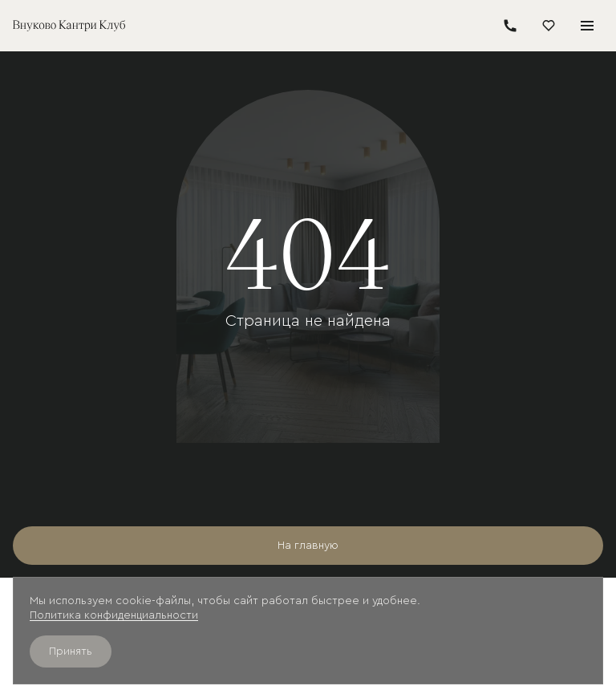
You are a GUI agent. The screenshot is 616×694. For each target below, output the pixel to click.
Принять (71, 651)
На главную (308, 546)
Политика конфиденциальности (114, 615)
